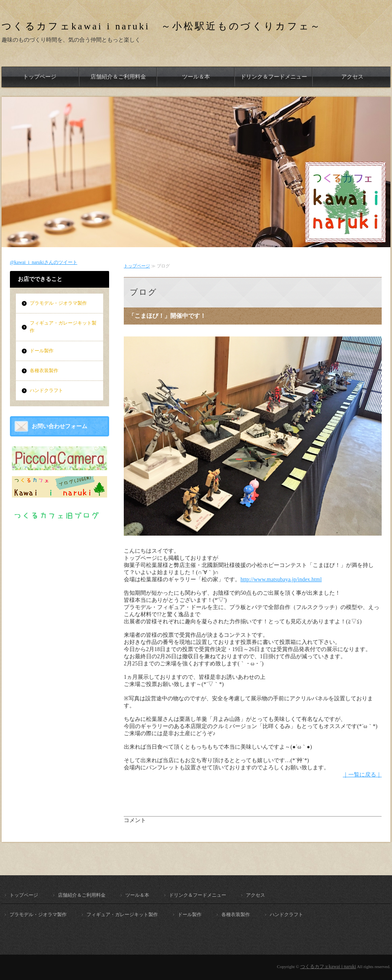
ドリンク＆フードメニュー (274, 77)
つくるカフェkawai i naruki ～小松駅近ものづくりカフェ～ (162, 26)
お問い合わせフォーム (60, 426)
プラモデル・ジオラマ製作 (58, 303)
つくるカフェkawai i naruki (328, 967)
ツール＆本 (196, 77)
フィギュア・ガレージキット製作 (63, 327)
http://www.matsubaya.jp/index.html (281, 579)
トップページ (40, 77)
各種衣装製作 (44, 371)
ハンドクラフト (46, 390)
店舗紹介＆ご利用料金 (118, 77)
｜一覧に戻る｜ (362, 775)
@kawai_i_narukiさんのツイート (44, 262)
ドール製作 (42, 351)
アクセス (352, 77)
